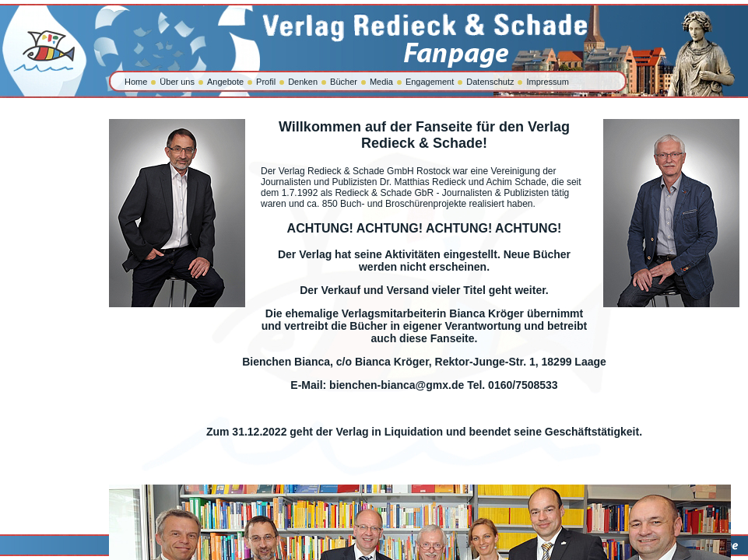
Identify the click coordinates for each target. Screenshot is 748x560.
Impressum (547, 82)
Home (136, 82)
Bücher (344, 82)
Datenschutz (490, 82)
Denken (303, 82)
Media (381, 82)
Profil (266, 82)
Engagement (430, 82)
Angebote (225, 82)
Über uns (177, 82)
